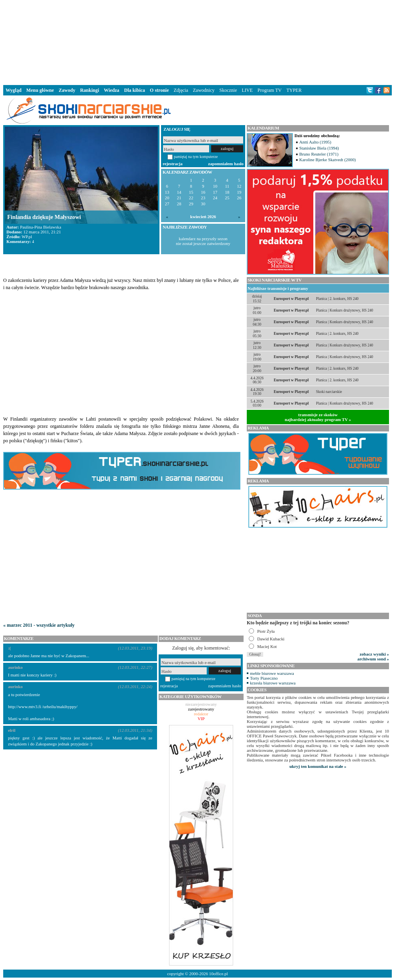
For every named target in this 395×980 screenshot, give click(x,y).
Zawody (67, 90)
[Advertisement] (197, 42)
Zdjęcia (181, 90)
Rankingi (90, 90)
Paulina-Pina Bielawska (41, 227)
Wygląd (14, 90)
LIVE (247, 90)
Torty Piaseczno (264, 678)
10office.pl (219, 974)
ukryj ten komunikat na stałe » (318, 766)
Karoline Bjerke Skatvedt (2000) (327, 160)
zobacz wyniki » (374, 654)
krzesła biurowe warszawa (273, 683)
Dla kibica (135, 90)
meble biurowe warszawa (272, 673)
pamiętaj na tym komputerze (196, 157)
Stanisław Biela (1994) (319, 148)
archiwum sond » (373, 659)
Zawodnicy (204, 90)
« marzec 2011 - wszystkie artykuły (39, 625)
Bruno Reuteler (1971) (319, 154)
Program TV (270, 90)
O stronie (159, 90)
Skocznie (228, 90)
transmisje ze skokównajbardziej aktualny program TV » (318, 417)
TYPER (294, 90)
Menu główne (40, 90)
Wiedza (111, 90)
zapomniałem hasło (226, 164)
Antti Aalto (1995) (315, 142)
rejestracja (173, 164)
